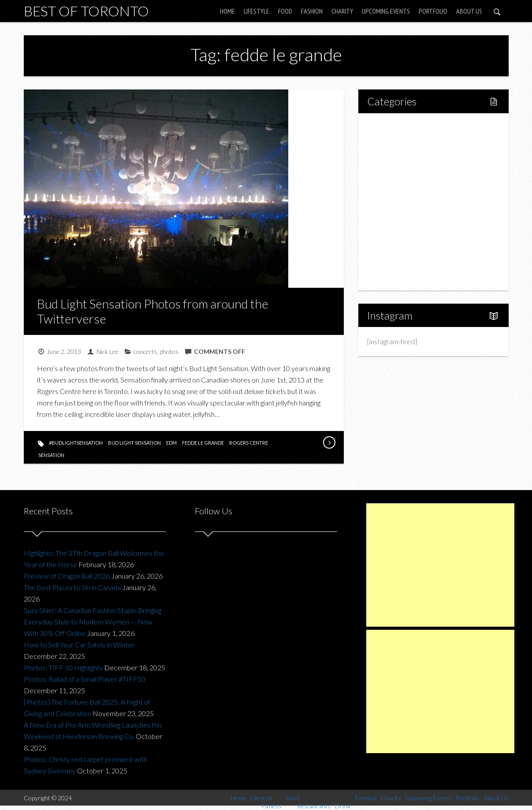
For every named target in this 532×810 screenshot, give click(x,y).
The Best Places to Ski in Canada (72, 587)
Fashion (312, 11)
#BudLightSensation (76, 443)
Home (227, 11)
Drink (394, 202)
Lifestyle (257, 11)
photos (169, 351)
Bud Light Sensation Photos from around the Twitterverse (153, 311)
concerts (145, 351)
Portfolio (433, 11)
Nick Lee (108, 351)
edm (171, 443)
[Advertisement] (440, 565)
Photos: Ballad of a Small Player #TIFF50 (85, 679)
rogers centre (249, 443)
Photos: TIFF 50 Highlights (63, 667)
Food (285, 11)
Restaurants (404, 187)
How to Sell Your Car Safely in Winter (79, 645)
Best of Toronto (86, 11)
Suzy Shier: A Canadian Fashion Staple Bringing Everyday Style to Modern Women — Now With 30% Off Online (93, 622)
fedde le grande (203, 443)
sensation (51, 455)
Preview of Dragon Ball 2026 (67, 576)
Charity (342, 11)
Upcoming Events (386, 11)
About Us (469, 11)
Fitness (397, 157)
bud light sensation (134, 443)
